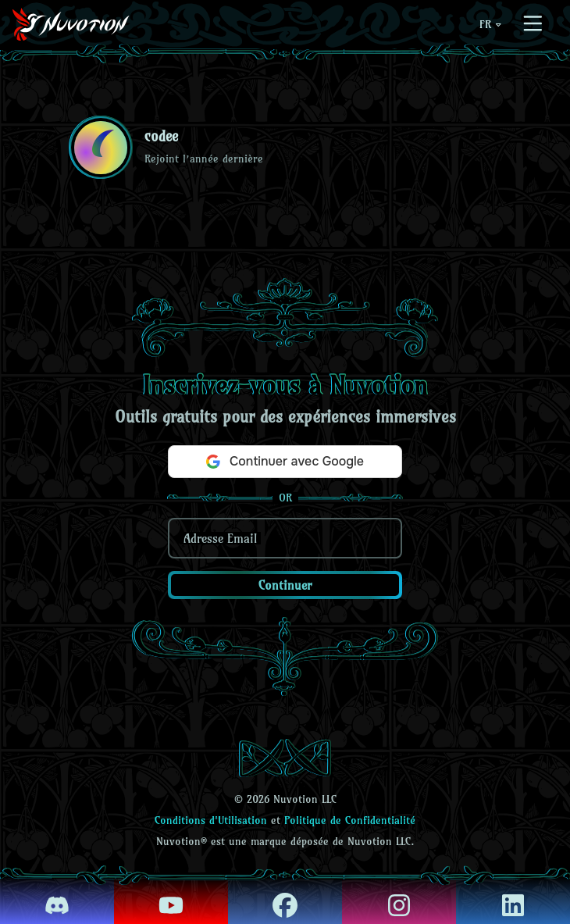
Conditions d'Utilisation (211, 820)
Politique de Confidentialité (350, 820)
